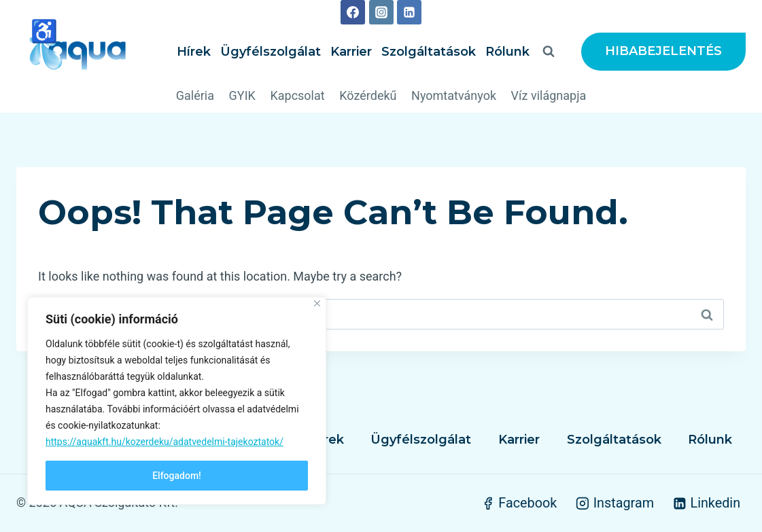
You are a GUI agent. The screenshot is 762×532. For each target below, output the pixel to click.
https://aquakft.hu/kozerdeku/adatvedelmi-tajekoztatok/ (164, 442)
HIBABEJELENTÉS (663, 51)
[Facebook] (353, 12)
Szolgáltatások (429, 52)
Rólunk (507, 52)
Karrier (351, 52)
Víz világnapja (549, 95)
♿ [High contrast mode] (44, 31)
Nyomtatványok (454, 95)
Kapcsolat (297, 95)
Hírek (194, 52)
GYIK (242, 95)
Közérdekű (368, 95)
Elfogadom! (177, 476)
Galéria (195, 95)
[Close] (317, 303)
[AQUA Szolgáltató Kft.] (77, 52)
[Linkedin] (409, 12)
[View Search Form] (549, 52)
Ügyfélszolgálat (271, 52)
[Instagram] (381, 12)
